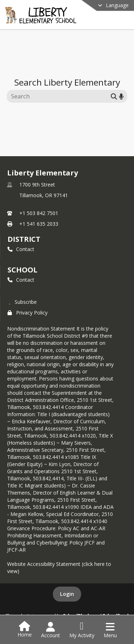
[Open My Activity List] (82, 630)
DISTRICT (24, 239)
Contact (21, 249)
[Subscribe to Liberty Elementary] (22, 302)
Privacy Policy (28, 313)
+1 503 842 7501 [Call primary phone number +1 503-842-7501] (39, 213)
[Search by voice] (121, 96)
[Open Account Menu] (51, 630)
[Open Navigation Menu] (110, 630)
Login (67, 594)
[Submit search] (114, 96)
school (22, 270)
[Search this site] (60, 96)
